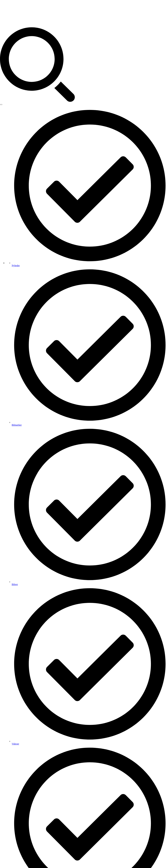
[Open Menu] (1, 105)
